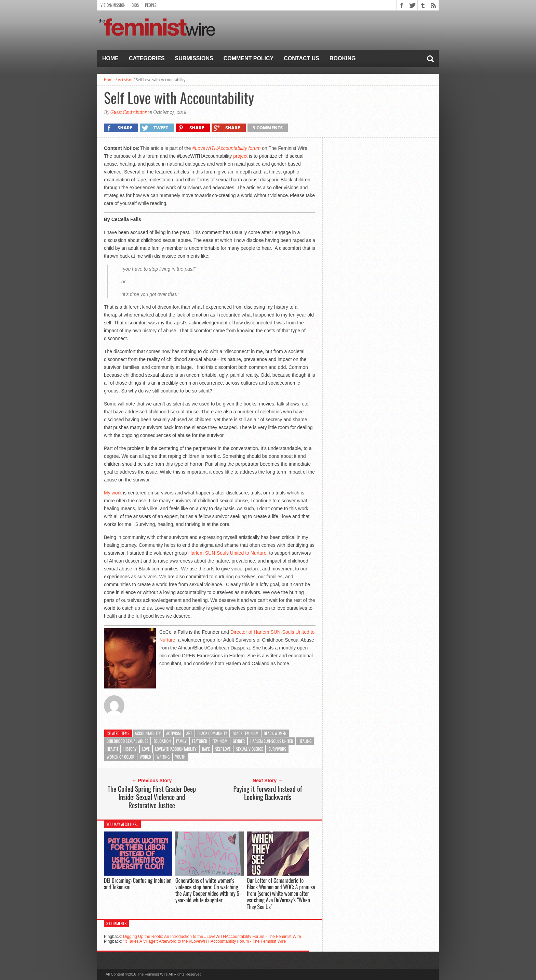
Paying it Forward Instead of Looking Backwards (268, 793)
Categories (147, 58)
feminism (220, 741)
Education (162, 741)
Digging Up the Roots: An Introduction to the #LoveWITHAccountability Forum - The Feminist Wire (212, 937)
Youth (180, 757)
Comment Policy (249, 58)
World (145, 757)
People (151, 5)
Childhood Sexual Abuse (127, 741)
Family (181, 741)
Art (189, 733)
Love (146, 749)
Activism (125, 80)
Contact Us (301, 58)
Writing (163, 757)
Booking (343, 58)
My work (113, 493)
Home (110, 58)
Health (112, 749)
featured (200, 741)
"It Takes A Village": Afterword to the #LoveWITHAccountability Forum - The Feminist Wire (204, 941)
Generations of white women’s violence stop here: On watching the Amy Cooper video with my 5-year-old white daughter (208, 890)
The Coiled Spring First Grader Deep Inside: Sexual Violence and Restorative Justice (152, 797)
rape (206, 749)
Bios (135, 5)
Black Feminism (245, 733)
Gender (239, 741)
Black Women (275, 733)
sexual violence (249, 749)
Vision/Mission (113, 5)
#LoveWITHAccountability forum (226, 148)
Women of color (120, 757)
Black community (212, 733)
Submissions (194, 58)
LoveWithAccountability (176, 749)
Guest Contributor (129, 112)
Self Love (223, 749)
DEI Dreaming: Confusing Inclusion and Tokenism (138, 884)
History (130, 749)
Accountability (148, 733)
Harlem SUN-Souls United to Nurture (227, 553)
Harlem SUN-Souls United (272, 741)
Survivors (277, 749)
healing (305, 741)
